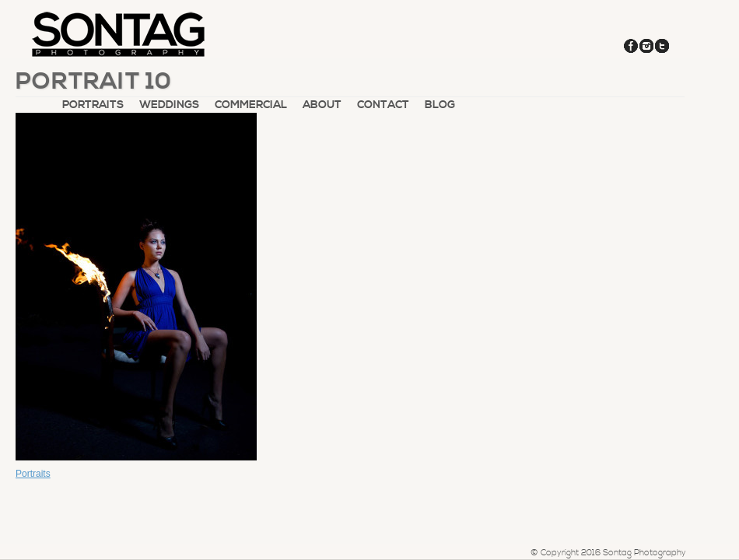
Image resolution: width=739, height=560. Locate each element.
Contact (383, 105)
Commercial (251, 105)
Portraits (93, 105)
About (322, 105)
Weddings (169, 105)
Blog (440, 105)
